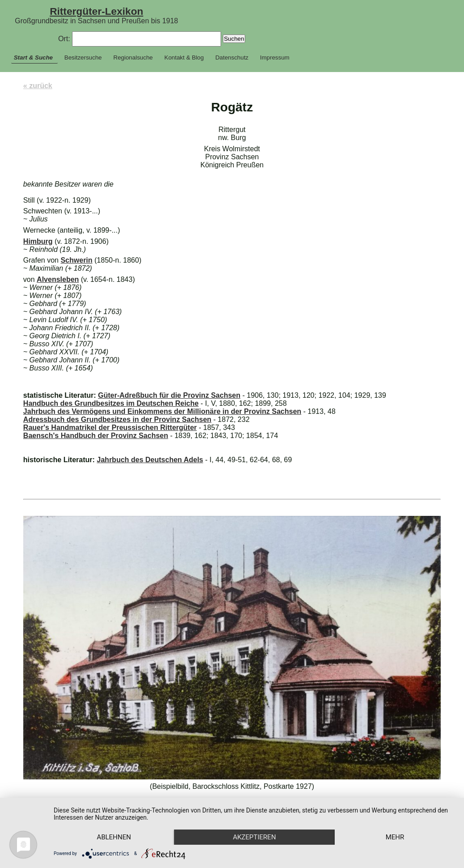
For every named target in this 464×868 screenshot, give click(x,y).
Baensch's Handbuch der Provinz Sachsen (96, 436)
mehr (395, 837)
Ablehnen (114, 837)
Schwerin (76, 260)
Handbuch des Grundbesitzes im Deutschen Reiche (111, 403)
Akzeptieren (254, 837)
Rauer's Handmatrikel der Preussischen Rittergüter (110, 428)
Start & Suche (33, 57)
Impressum (275, 57)
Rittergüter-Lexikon (96, 11)
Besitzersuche (83, 57)
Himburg (38, 241)
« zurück (38, 86)
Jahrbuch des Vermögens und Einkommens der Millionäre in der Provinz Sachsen (162, 411)
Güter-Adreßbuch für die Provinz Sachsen (169, 395)
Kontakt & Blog (184, 57)
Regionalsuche (133, 57)
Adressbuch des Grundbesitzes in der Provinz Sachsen (117, 419)
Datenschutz (232, 57)
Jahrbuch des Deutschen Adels (150, 460)
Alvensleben (58, 279)
